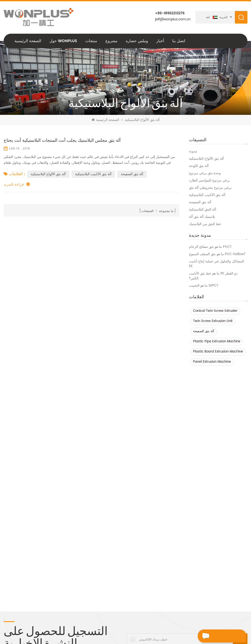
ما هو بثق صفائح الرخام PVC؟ (210, 247)
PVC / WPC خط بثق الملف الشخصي (129, 521)
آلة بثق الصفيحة (200, 202)
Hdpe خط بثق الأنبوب (63, 527)
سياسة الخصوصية (16, 560)
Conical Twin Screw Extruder (215, 311)
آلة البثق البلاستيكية (203, 210)
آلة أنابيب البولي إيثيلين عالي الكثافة (73, 535)
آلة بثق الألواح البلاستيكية (206, 159)
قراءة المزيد (14, 185)
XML (7, 601)
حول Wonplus (63, 41)
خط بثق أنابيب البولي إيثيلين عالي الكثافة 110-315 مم (132, 554)
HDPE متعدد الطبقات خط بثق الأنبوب (135, 531)
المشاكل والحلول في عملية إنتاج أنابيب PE (216, 264)
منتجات (91, 41)
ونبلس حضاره (137, 41)
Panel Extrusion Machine (212, 362)
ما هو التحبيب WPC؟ (204, 286)
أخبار (160, 41)
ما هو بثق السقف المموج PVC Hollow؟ (217, 254)
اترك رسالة (213, 636)
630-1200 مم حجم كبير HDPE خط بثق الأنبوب (134, 567)
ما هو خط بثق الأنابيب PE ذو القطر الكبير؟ (213, 276)
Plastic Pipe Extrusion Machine (217, 342)
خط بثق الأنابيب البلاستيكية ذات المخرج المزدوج (131, 592)
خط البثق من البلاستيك (205, 224)
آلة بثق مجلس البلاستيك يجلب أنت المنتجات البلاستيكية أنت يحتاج (62, 141)
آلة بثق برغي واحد (121, 603)
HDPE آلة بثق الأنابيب (63, 519)
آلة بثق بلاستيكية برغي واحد (67, 552)
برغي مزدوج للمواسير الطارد (209, 181)
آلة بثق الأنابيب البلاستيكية (207, 195)
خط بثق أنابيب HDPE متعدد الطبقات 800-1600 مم (134, 542)
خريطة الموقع (13, 593)
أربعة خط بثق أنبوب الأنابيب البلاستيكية (128, 579)
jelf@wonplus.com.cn (173, 19)
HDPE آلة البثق (58, 593)
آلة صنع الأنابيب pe (61, 576)
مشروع (111, 41)
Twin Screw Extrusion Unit (213, 321)
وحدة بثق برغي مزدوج (205, 173)
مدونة (193, 151)
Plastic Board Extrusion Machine (218, 352)
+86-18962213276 (170, 13)
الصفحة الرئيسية (28, 41)
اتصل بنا (179, 41)
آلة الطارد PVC (58, 543)
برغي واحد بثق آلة (60, 568)
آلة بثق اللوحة (199, 166)
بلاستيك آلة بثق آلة (202, 217)
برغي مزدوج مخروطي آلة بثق (210, 188)
